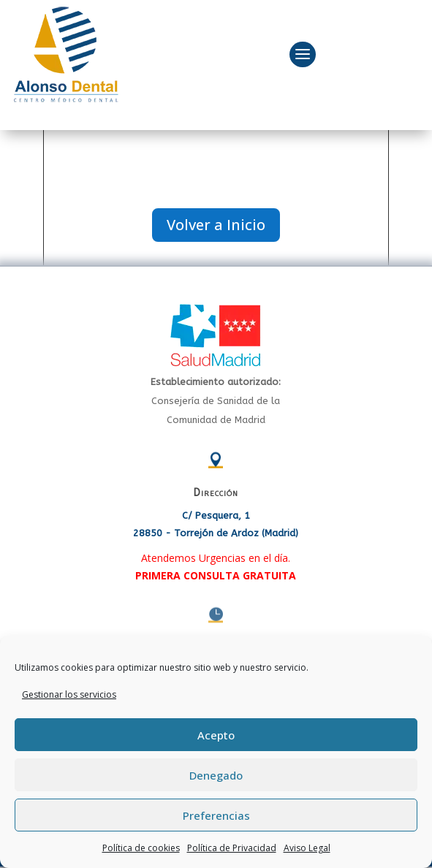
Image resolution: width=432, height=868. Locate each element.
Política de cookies (141, 848)
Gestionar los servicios (69, 694)
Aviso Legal (307, 848)
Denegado (216, 775)
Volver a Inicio (216, 225)
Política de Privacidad (232, 848)
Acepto (216, 735)
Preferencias (216, 815)
